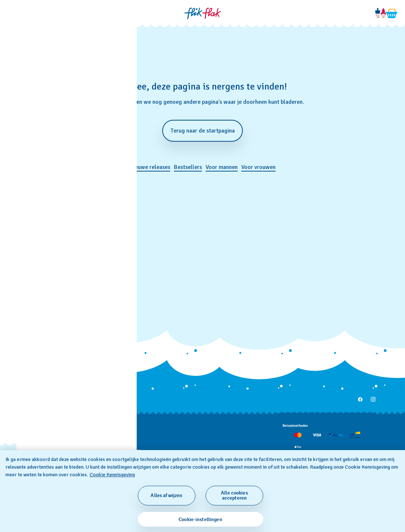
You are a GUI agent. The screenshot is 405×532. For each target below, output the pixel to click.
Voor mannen (222, 167)
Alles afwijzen (166, 495)
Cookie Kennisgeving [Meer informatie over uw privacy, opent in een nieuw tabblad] (112, 475)
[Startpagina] (203, 13)
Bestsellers (188, 167)
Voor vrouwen (258, 167)
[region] (202, 491)
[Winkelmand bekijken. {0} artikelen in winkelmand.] (392, 13)
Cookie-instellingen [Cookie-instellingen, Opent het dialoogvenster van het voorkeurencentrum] (200, 519)
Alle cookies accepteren (234, 495)
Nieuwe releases (150, 167)
